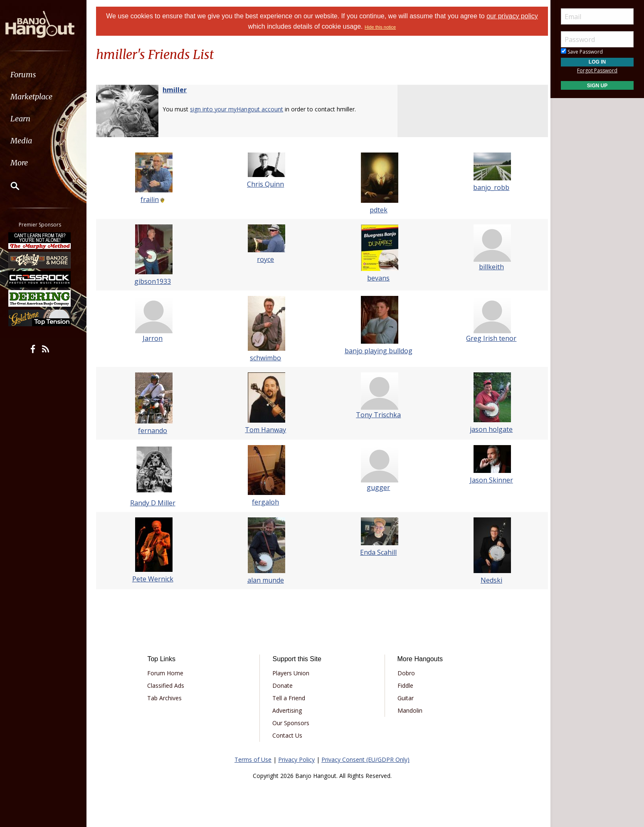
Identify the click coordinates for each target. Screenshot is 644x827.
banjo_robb (489, 187)
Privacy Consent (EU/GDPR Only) (365, 759)
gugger (378, 487)
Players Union (292, 673)
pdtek (378, 210)
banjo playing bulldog (378, 351)
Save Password (582, 52)
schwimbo (266, 358)
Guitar (404, 698)
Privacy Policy (296, 759)
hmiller (178, 90)
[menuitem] (47, 75)
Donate (284, 685)
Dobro (405, 673)
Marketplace (38, 97)
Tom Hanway (266, 430)
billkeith (489, 267)
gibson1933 (155, 281)
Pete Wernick (155, 579)
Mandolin (409, 710)
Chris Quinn (266, 184)
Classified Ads (169, 685)
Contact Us (289, 735)
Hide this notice (380, 27)
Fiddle (404, 685)
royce (266, 259)
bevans (378, 278)
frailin (153, 199)
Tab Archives (168, 698)
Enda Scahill (378, 552)
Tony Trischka (378, 415)
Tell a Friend (290, 698)
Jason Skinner (489, 480)
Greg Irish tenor (489, 338)
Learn (27, 119)
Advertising (288, 710)
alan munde (266, 580)
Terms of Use (253, 759)
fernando (155, 431)
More (26, 163)
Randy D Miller (155, 503)
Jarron (155, 338)
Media (28, 141)
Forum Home (169, 673)
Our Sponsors (292, 723)
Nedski (489, 580)
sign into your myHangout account (240, 109)
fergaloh (266, 502)
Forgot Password (597, 70)
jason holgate (489, 429)
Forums (30, 75)
